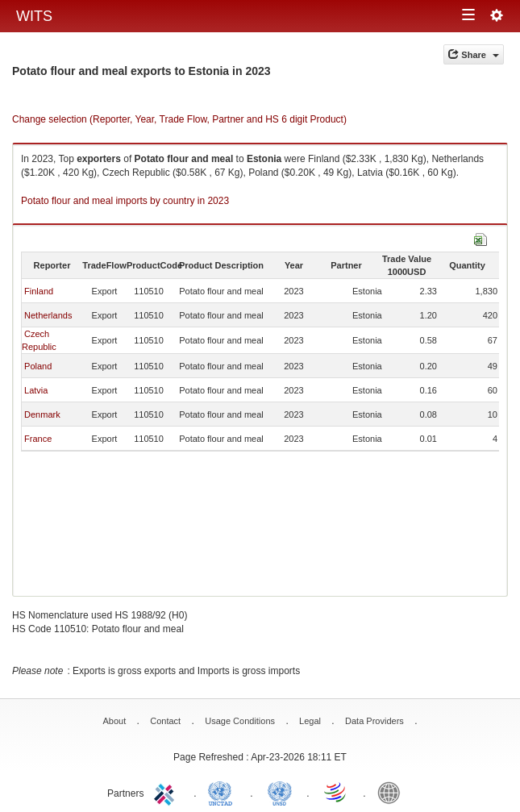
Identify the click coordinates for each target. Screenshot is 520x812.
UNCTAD (223, 792)
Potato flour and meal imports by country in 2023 (125, 201)
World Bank (393, 792)
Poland (38, 366)
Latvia (36, 390)
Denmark (42, 414)
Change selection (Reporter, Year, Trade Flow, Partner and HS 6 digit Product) (179, 119)
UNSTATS (280, 792)
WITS (34, 16)
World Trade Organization (336, 792)
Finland (39, 291)
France (38, 439)
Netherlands (48, 315)
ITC (167, 792)
